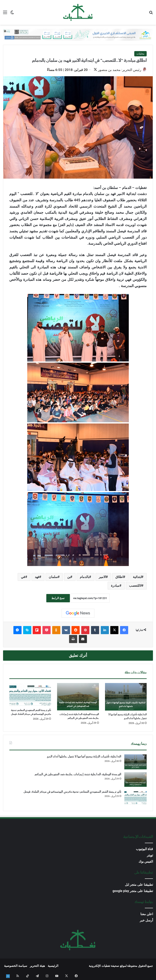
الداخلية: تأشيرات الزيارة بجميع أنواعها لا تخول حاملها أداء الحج (127, 717)
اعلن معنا (147, 914)
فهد (37, 577)
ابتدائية (137, 577)
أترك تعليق (78, 656)
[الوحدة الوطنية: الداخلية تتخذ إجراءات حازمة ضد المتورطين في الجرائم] (78, 697)
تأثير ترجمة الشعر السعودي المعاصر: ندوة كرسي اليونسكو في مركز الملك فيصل (31, 713)
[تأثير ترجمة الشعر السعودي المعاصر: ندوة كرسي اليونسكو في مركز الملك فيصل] (30, 695)
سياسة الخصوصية (16, 966)
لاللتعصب (135, 586)
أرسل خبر (146, 921)
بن (69, 577)
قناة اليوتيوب (144, 849)
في (23, 577)
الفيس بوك (146, 862)
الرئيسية (53, 966)
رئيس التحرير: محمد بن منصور (117, 70)
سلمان (53, 577)
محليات (140, 54)
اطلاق (119, 577)
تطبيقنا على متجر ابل (139, 885)
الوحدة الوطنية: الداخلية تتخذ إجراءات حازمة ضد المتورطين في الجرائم (79, 717)
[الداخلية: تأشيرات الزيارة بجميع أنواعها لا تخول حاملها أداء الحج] (126, 697)
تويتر (150, 856)
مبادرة (115, 586)
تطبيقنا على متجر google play (133, 891)
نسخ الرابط (58, 598)
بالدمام (84, 577)
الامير (102, 577)
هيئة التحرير (37, 966)
